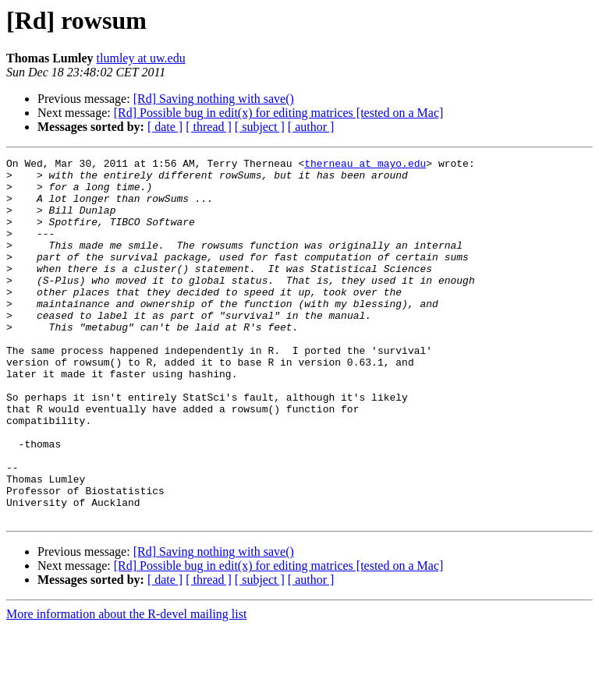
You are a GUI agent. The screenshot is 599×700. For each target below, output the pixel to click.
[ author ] (311, 127)
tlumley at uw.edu (141, 58)
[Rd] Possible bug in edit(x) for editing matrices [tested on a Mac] (279, 113)
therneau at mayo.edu (365, 165)
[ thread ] (209, 127)
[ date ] (165, 127)
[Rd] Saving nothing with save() (214, 99)
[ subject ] (260, 127)
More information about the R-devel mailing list (126, 686)
